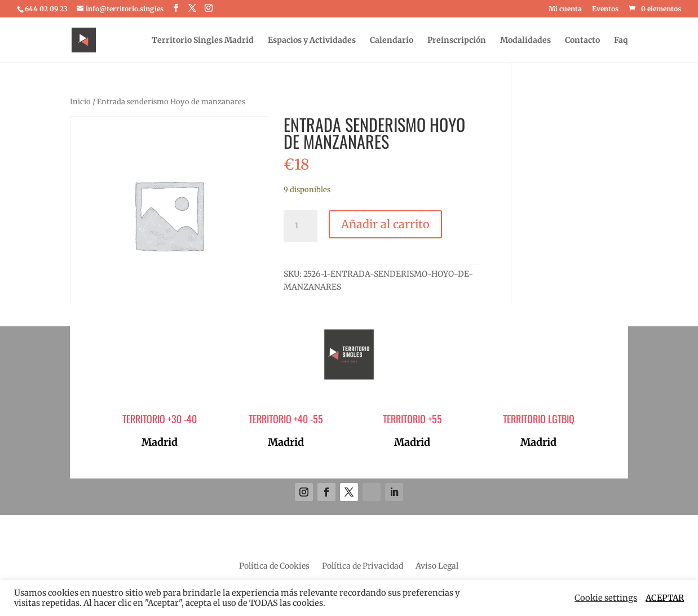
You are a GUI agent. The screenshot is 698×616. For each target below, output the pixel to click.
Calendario (392, 41)
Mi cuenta (565, 9)
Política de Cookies (274, 566)
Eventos (605, 9)
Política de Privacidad (363, 566)
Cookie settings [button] (606, 598)
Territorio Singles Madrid (203, 41)
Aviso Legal (437, 566)
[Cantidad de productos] (301, 226)
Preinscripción (457, 41)
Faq (621, 41)
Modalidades (525, 41)
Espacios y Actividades (312, 41)
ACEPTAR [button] (665, 598)
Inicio (80, 102)
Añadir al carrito (385, 224)
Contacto (582, 41)
